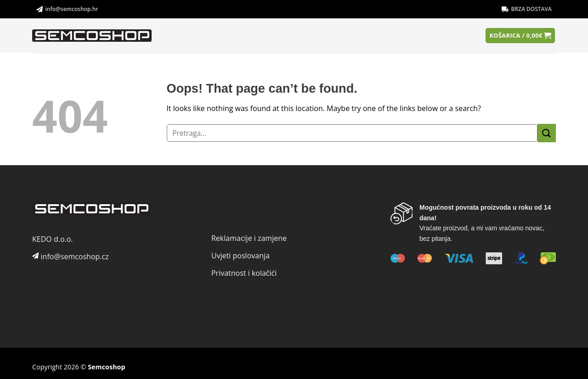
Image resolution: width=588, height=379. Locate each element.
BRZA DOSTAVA (527, 9)
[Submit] (547, 133)
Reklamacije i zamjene (249, 238)
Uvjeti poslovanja (240, 256)
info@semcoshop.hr (67, 9)
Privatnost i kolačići (244, 273)
